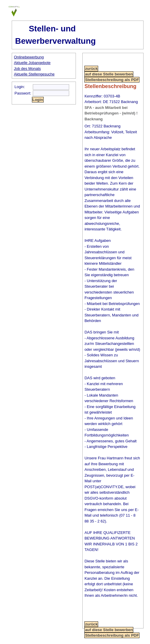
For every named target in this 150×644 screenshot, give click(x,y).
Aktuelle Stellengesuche (34, 74)
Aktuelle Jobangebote (32, 63)
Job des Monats (28, 69)
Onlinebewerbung (29, 57)
